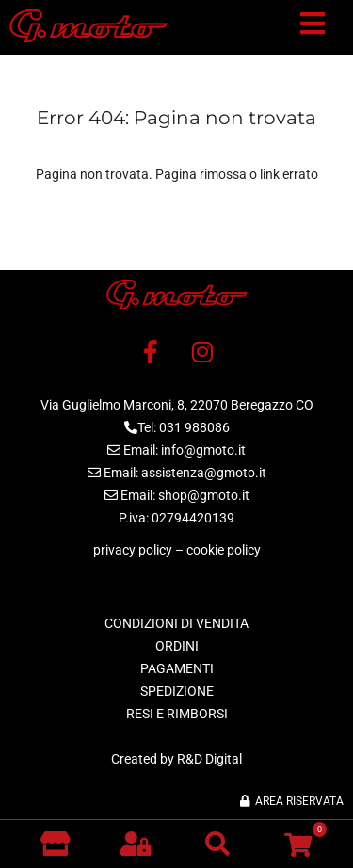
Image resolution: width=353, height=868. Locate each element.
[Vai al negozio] (55, 844)
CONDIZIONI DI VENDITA (176, 623)
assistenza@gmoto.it (204, 473)
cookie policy (224, 550)
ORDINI (177, 646)
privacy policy (133, 550)
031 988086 (194, 427)
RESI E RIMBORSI (177, 714)
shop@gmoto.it (204, 495)
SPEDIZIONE (177, 691)
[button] (313, 27)
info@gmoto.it (203, 450)
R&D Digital (209, 759)
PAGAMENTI (177, 668)
